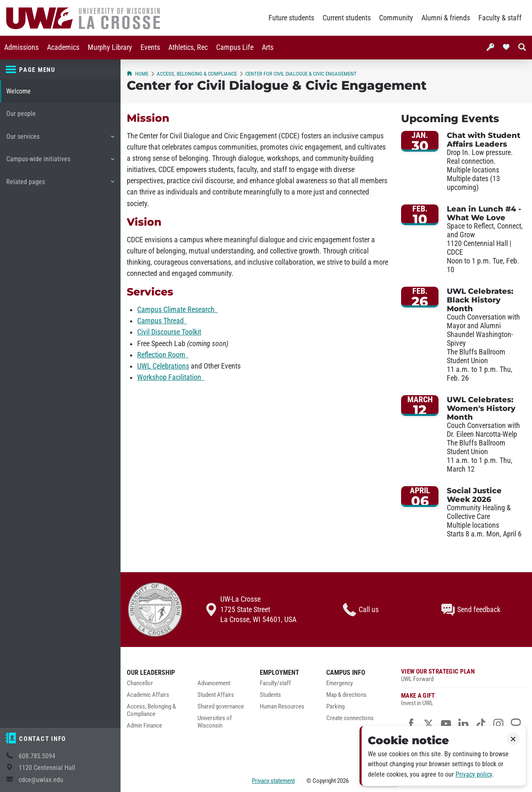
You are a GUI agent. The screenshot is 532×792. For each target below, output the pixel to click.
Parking (335, 707)
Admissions (21, 47)
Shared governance (221, 707)
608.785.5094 (37, 756)
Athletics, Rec (188, 47)
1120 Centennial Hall (47, 768)
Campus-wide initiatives (60, 162)
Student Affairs (216, 695)
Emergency (340, 683)
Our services (60, 140)
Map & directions (346, 695)
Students (270, 695)
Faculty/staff (275, 683)
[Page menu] (60, 70)
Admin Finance (144, 726)
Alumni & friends (446, 18)
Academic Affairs (148, 695)
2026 (343, 781)
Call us (361, 610)
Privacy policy (474, 774)
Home (138, 74)
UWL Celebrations (163, 366)
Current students (347, 18)
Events (150, 47)
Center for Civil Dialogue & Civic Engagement (301, 74)
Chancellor (140, 683)
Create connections (350, 718)
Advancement (214, 683)
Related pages (60, 185)
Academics (63, 47)
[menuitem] (21, 48)
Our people (21, 114)
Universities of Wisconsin (215, 722)
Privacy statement (273, 781)
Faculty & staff (500, 18)
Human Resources (282, 707)
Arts (268, 47)
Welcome (18, 91)
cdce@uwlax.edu (41, 780)
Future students (291, 18)
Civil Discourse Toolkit (169, 332)
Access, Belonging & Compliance (197, 74)
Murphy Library (110, 47)
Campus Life (235, 47)
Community (396, 18)
